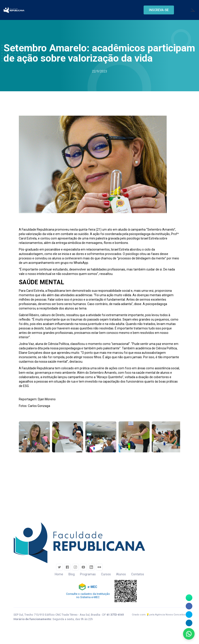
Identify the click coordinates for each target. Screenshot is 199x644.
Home (59, 574)
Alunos (121, 574)
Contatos (138, 574)
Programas (88, 574)
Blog (72, 574)
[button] (159, 10)
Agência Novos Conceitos (170, 615)
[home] (14, 10)
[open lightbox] (34, 437)
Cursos (106, 574)
